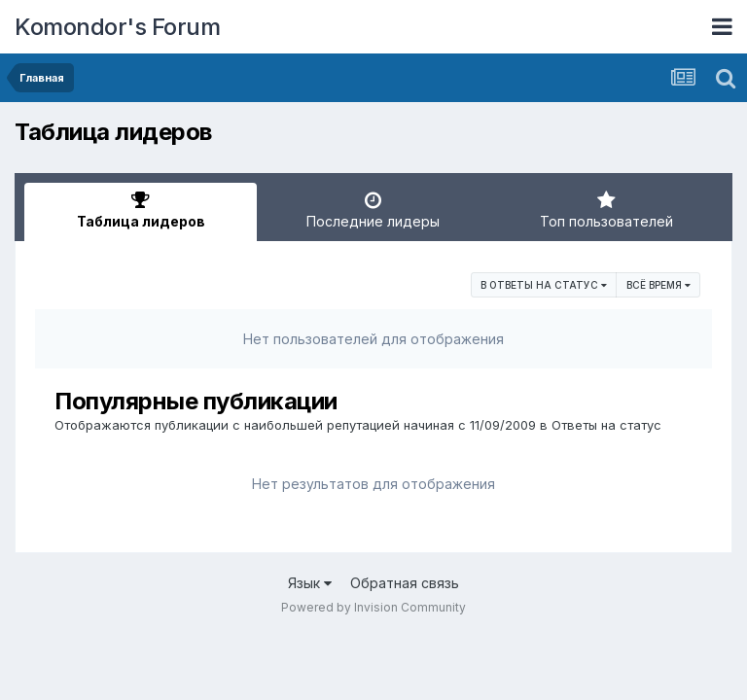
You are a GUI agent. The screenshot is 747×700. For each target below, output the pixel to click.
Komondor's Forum (117, 27)
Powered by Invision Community (373, 607)
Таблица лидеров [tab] (141, 210)
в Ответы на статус (544, 285)
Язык (310, 583)
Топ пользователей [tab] (606, 210)
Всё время (658, 285)
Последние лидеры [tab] (373, 210)
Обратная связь (405, 583)
